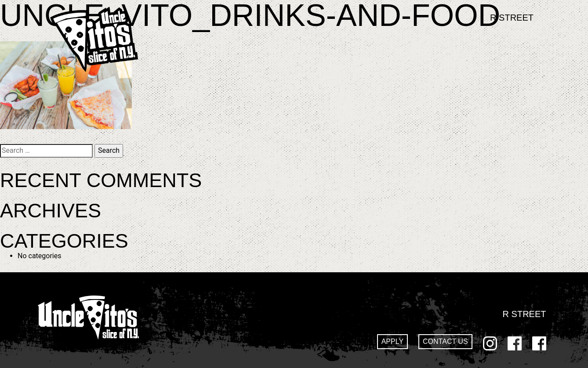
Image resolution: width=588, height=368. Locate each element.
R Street (512, 18)
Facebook (515, 343)
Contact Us (445, 341)
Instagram (490, 343)
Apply (392, 341)
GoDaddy (539, 343)
